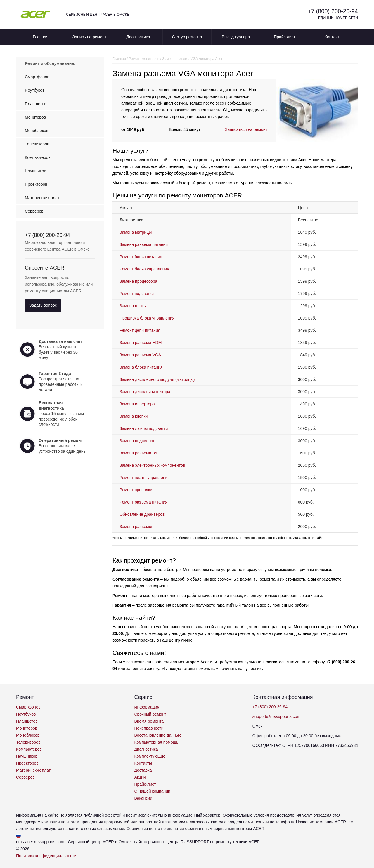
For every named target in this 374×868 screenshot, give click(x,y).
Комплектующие (150, 756)
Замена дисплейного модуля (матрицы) (157, 379)
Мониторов (35, 117)
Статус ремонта (187, 37)
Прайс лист (285, 37)
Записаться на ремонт (246, 129)
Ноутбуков (35, 90)
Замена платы (133, 306)
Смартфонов (37, 77)
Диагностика (138, 37)
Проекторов (36, 184)
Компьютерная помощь (156, 742)
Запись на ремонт (89, 37)
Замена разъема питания (144, 244)
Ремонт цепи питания (140, 330)
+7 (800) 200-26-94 (333, 11)
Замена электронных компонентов (152, 465)
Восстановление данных (157, 735)
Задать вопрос (43, 305)
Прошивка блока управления (147, 318)
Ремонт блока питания (141, 257)
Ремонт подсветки (137, 294)
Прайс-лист (145, 784)
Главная (40, 37)
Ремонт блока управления (144, 269)
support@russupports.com (276, 716)
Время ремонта (149, 721)
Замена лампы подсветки (144, 428)
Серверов (34, 211)
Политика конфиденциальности (46, 856)
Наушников (36, 171)
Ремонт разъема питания (143, 502)
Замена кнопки (134, 416)
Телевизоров (37, 144)
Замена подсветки (137, 441)
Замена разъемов (136, 527)
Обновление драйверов (142, 514)
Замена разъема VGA (140, 355)
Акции (140, 777)
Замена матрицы (136, 232)
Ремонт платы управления (145, 478)
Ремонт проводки (136, 490)
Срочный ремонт (150, 714)
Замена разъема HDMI (141, 343)
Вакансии (143, 798)
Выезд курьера (236, 37)
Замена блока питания (141, 367)
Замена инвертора (137, 404)
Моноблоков (37, 131)
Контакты (333, 37)
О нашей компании (152, 791)
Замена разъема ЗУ (138, 453)
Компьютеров (38, 157)
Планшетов (36, 104)
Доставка (143, 770)
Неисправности (149, 728)
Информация (147, 707)
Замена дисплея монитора (145, 392)
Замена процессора (138, 281)
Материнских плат (42, 198)
